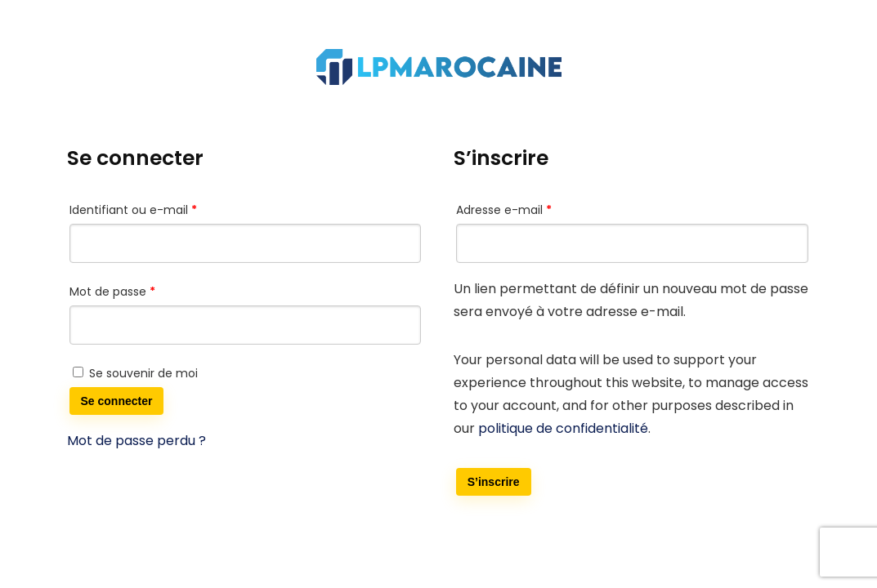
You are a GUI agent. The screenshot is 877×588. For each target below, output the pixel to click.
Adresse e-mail (535, 208)
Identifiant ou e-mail (164, 208)
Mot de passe (143, 290)
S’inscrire (494, 482)
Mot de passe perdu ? (136, 441)
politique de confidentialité (563, 428)
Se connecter (117, 401)
